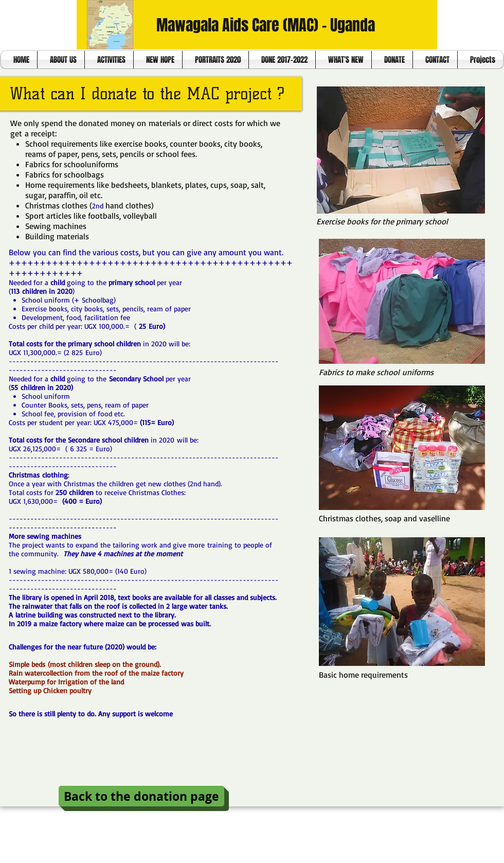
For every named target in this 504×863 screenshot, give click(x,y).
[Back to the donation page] (141, 796)
